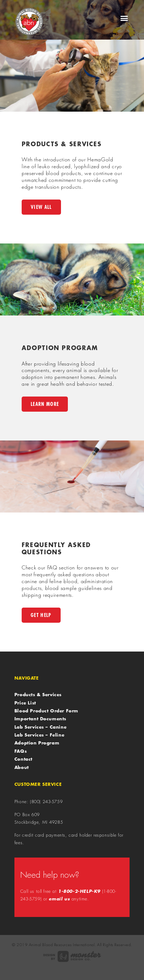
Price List (25, 703)
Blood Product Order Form (46, 711)
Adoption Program (37, 743)
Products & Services (38, 694)
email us (59, 899)
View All (41, 207)
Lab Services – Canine (40, 727)
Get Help (41, 615)
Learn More (45, 404)
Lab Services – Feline (39, 735)
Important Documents (40, 719)
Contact (23, 759)
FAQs (21, 751)
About (22, 767)
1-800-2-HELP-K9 (79, 891)
